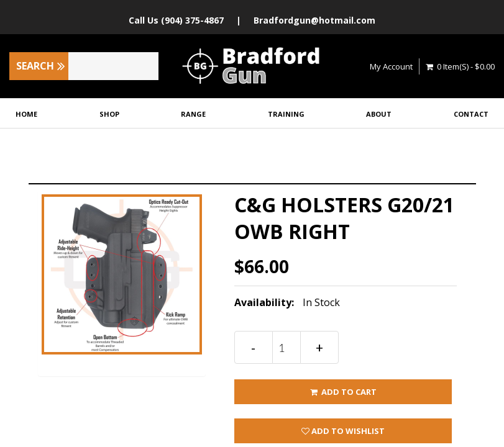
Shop (109, 114)
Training (286, 114)
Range (193, 114)
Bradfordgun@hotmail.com (314, 20)
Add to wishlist (343, 431)
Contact (471, 114)
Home (26, 114)
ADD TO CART (343, 392)
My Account (391, 66)
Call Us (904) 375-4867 (176, 20)
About (379, 114)
